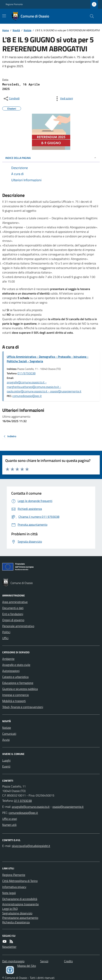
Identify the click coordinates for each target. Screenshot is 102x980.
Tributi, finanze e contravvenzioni (23, 707)
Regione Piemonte (14, 4)
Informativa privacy (14, 887)
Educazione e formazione (18, 683)
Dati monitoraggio (13, 961)
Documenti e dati (13, 608)
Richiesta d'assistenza (16, 922)
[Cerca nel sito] (90, 16)
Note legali (9, 893)
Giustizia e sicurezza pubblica (20, 689)
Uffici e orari (10, 819)
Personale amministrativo (18, 626)
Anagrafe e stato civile (16, 665)
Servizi (44, 961)
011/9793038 (26, 373)
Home (6, 30)
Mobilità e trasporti (14, 701)
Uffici (5, 638)
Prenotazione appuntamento (20, 918)
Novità (16, 30)
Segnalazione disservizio (17, 913)
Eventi (6, 766)
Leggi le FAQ (10, 909)
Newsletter (9, 947)
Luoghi (6, 760)
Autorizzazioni (11, 671)
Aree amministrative (15, 602)
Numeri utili (9, 825)
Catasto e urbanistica (15, 677)
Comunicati (9, 734)
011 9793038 (23, 801)
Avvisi (6, 740)
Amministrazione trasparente (20, 904)
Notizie (28, 30)
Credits (68, 961)
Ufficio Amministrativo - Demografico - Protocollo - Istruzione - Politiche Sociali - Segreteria (48, 359)
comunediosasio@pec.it (27, 396)
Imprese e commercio (15, 695)
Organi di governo (13, 620)
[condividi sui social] (11, 99)
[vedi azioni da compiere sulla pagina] (63, 99)
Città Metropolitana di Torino (20, 881)
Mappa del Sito (27, 966)
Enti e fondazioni (13, 614)
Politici (6, 632)
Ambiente (8, 659)
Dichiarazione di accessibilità (20, 899)
